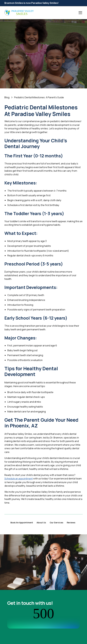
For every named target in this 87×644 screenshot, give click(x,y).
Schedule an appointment (19, 479)
